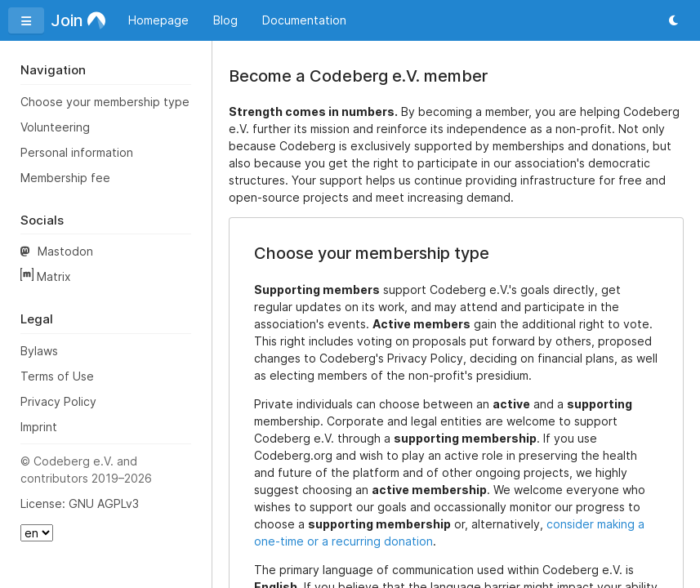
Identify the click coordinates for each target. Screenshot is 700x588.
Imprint (39, 427)
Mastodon (57, 251)
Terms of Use (57, 376)
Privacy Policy (58, 401)
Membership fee (65, 178)
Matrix (46, 276)
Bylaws (39, 351)
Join (77, 20)
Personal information (77, 152)
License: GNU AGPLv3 (80, 503)
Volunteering (55, 127)
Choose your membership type (105, 102)
